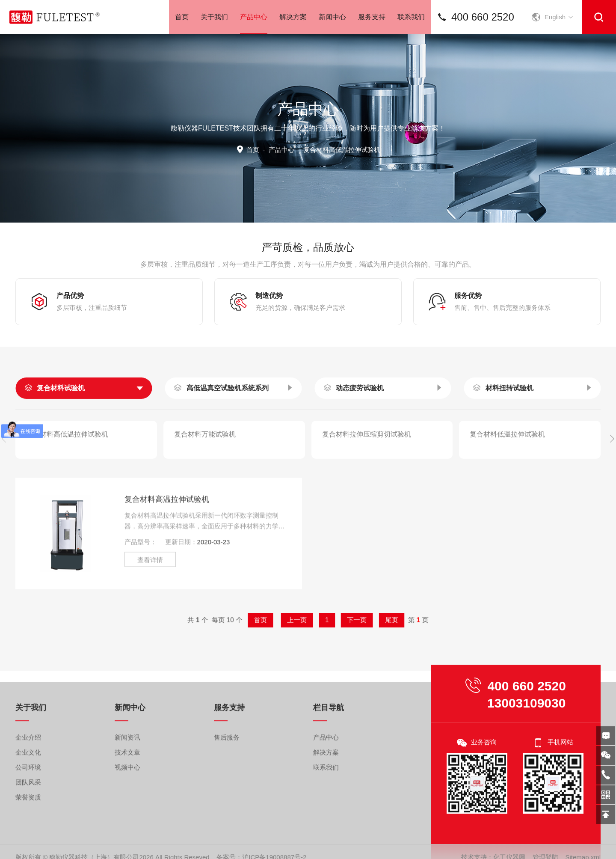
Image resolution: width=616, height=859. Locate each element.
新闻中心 (332, 17)
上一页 (302, 620)
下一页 (335, 620)
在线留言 (606, 736)
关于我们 (214, 17)
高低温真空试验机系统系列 (228, 440)
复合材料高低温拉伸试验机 (67, 486)
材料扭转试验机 (509, 440)
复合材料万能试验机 (205, 486)
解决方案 (293, 17)
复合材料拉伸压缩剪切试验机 (367, 486)
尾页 (354, 620)
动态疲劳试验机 (360, 440)
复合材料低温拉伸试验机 (507, 486)
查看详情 (150, 627)
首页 (182, 17)
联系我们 (411, 17)
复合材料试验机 (61, 440)
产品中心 (254, 24)
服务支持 (372, 17)
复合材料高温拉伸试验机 (167, 567)
